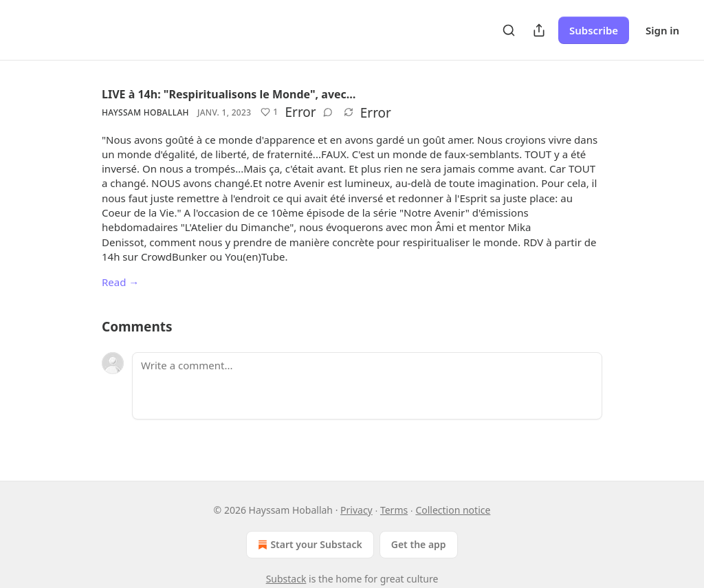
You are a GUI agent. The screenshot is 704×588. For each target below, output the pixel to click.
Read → (120, 282)
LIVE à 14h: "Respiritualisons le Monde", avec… (229, 94)
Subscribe (594, 30)
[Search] (509, 30)
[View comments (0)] (328, 112)
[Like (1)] (269, 112)
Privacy (356, 510)
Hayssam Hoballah (145, 112)
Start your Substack (308, 545)
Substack (286, 579)
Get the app (419, 544)
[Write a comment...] (367, 386)
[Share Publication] (539, 30)
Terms (394, 510)
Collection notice (453, 510)
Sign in (662, 30)
